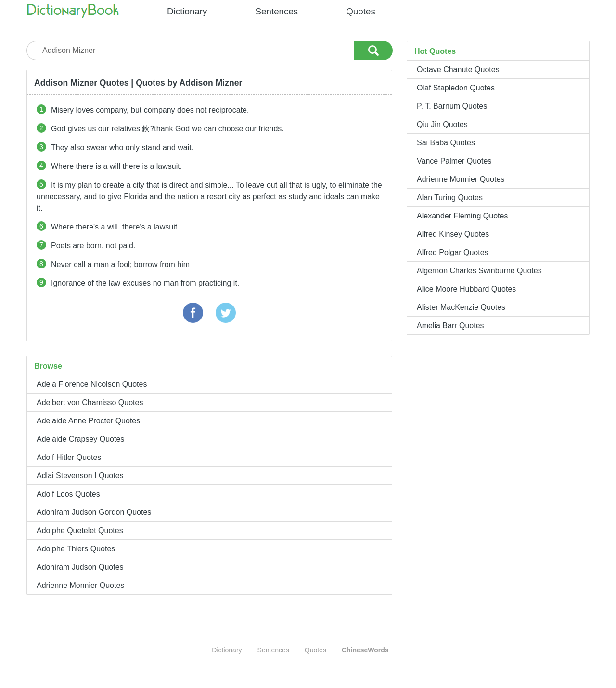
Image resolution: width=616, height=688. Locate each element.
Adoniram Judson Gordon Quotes (94, 512)
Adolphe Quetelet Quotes (80, 530)
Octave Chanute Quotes (458, 70)
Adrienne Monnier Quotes (80, 585)
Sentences (277, 11)
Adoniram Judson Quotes (80, 567)
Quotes (361, 11)
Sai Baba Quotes (446, 143)
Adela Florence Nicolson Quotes (92, 384)
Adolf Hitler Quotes (69, 457)
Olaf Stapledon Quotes (456, 88)
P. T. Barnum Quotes (452, 106)
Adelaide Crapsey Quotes (80, 439)
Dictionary (187, 11)
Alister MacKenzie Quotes (461, 307)
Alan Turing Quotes (450, 197)
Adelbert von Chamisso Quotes (90, 402)
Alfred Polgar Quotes (453, 252)
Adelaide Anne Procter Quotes (88, 421)
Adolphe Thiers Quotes (76, 549)
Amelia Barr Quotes (450, 325)
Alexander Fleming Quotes (462, 216)
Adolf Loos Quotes (68, 494)
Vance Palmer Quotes (454, 161)
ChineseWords (365, 650)
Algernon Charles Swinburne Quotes (479, 271)
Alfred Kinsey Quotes (453, 234)
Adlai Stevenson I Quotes (80, 476)
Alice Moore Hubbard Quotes (466, 289)
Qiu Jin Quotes (442, 124)
